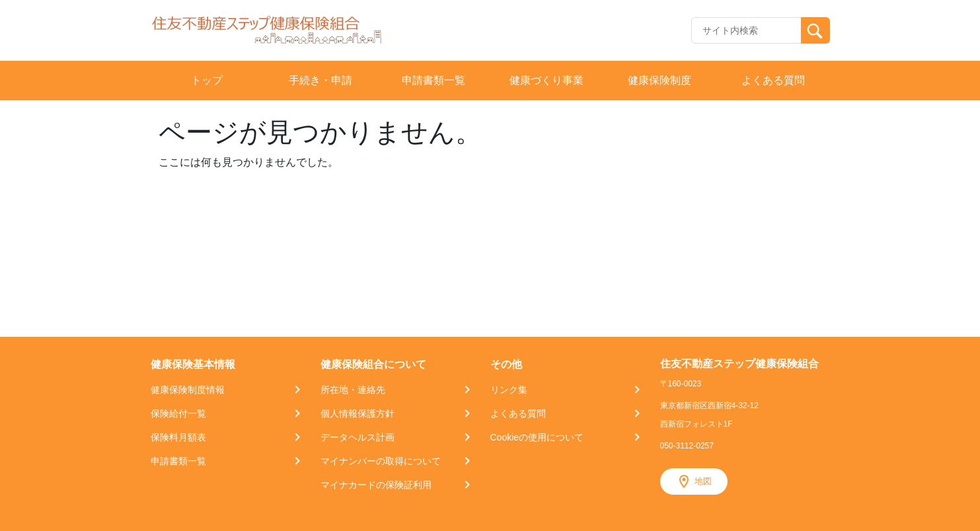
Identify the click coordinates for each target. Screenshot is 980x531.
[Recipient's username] (746, 30)
